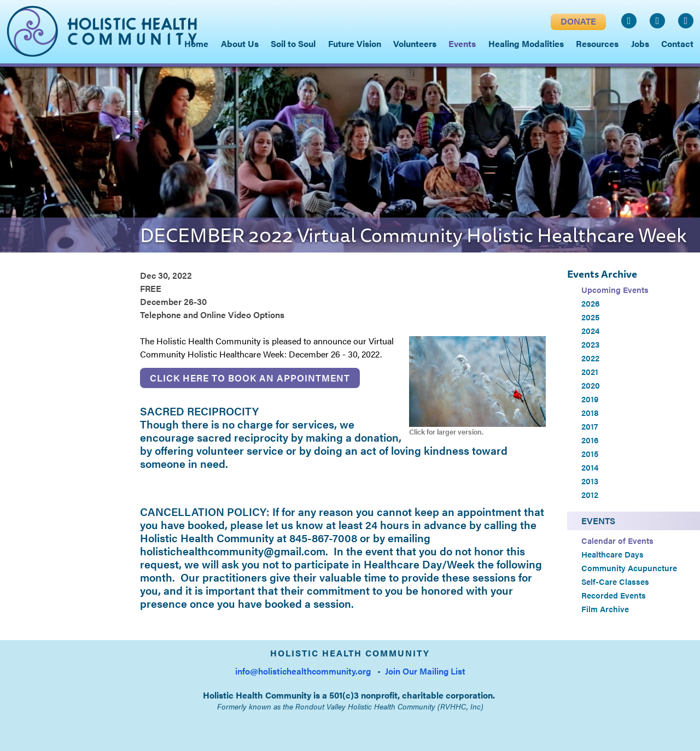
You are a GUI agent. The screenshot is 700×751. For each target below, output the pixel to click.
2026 (591, 303)
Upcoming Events (615, 290)
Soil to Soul (293, 43)
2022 (590, 358)
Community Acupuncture (629, 568)
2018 (590, 413)
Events (598, 521)
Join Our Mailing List (425, 671)
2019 (590, 399)
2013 (590, 481)
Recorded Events (614, 595)
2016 (590, 440)
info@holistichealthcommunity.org (303, 671)
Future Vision (355, 43)
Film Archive (605, 609)
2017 (590, 426)
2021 (590, 372)
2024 (590, 331)
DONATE (578, 21)
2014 (590, 467)
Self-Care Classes (615, 582)
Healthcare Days (612, 554)
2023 (590, 344)
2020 (591, 385)
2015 (590, 454)
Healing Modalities (526, 43)
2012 (590, 495)
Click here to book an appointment (250, 378)
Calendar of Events (617, 541)
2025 (590, 317)
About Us (240, 43)
